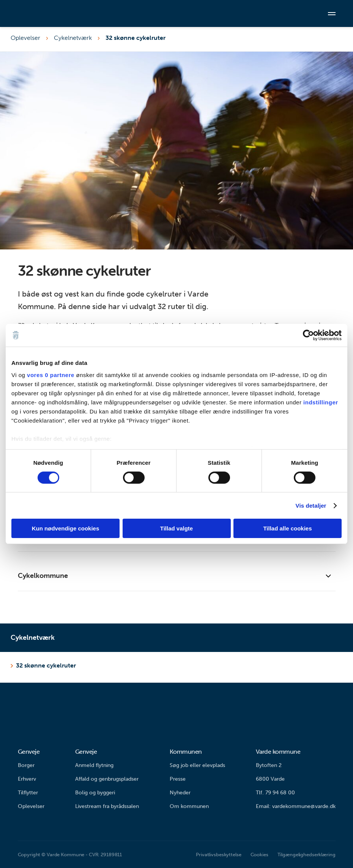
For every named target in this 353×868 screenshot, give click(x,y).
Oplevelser (25, 38)
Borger (26, 765)
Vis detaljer (311, 506)
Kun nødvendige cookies (66, 528)
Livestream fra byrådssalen (107, 806)
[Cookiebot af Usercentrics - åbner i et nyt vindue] (308, 335)
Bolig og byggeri (95, 793)
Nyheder (180, 793)
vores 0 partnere (51, 375)
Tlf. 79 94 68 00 (275, 793)
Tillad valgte (176, 528)
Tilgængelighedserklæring (307, 855)
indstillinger (321, 402)
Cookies (259, 855)
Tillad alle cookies (287, 528)
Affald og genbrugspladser (107, 779)
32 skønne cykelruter (136, 38)
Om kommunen (189, 806)
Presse (178, 779)
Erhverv (27, 779)
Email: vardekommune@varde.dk (296, 806)
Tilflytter (28, 793)
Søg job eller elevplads (197, 765)
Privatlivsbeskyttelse (218, 855)
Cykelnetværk (73, 38)
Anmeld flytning (94, 765)
